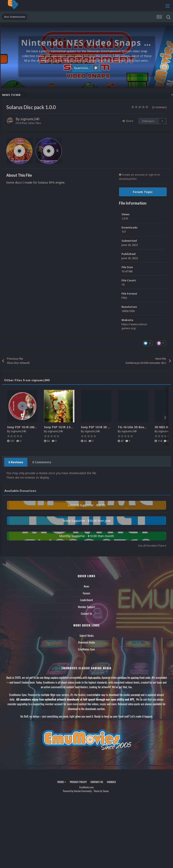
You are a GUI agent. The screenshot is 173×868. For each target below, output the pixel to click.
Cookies (111, 782)
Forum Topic (143, 192)
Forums (86, 593)
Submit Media (86, 636)
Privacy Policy (78, 782)
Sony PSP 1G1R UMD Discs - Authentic (35, 427)
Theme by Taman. (101, 791)
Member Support (86, 607)
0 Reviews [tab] (16, 462)
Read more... (86, 68)
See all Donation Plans (152, 546)
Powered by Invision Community (77, 791)
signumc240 (30, 119)
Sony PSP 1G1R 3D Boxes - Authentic (108, 427)
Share (128, 121)
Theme (62, 782)
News (86, 586)
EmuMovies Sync (86, 649)
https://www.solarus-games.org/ (135, 326)
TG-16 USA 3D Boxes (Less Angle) (142, 427)
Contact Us (86, 613)
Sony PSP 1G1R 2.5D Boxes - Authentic (72, 427)
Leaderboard (87, 600)
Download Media (86, 642)
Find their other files (28, 123)
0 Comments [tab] (42, 462)
